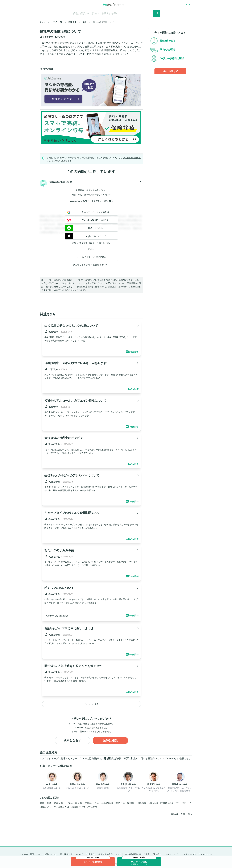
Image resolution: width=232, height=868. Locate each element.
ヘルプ (79, 854)
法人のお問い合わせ (47, 854)
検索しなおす (72, 741)
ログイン (186, 5)
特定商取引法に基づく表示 (137, 854)
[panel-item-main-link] (91, 338)
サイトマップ (171, 854)
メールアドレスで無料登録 (91, 257)
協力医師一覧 (66, 854)
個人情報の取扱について (110, 854)
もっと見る (91, 704)
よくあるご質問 (27, 854)
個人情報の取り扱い (96, 190)
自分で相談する (134, 158)
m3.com (171, 759)
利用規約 (80, 190)
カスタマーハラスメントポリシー (197, 854)
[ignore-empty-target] (116, 13)
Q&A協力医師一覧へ (182, 815)
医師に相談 (110, 741)
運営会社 (157, 854)
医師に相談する (170, 71)
